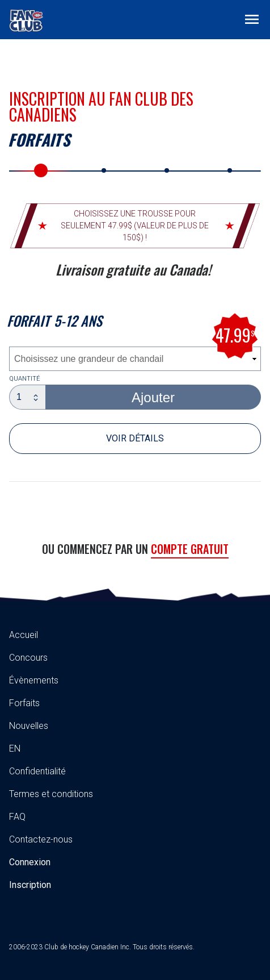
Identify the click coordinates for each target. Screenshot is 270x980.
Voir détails (135, 438)
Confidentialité (37, 771)
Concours (28, 658)
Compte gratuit (190, 549)
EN (15, 748)
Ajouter (153, 397)
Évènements (34, 680)
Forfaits (24, 703)
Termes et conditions (51, 794)
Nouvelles (29, 726)
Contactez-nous (41, 839)
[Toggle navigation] (252, 19)
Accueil (24, 635)
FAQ (17, 817)
